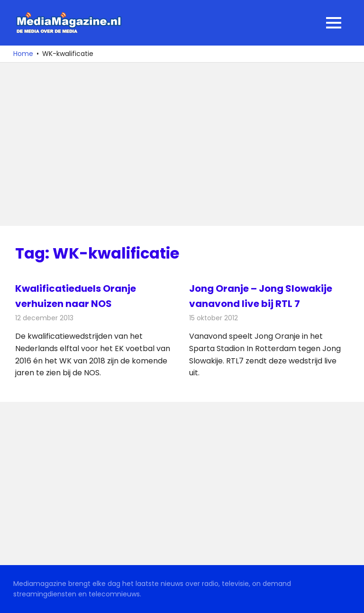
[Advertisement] (182, 144)
